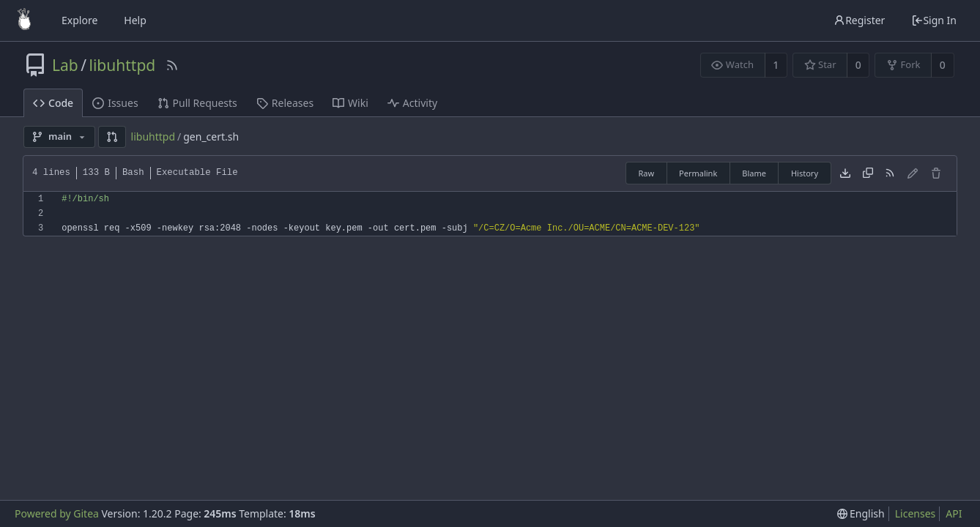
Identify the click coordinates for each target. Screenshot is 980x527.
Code (53, 103)
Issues (115, 103)
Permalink (698, 173)
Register (859, 20)
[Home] (24, 20)
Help (135, 20)
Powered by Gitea (57, 513)
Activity (412, 103)
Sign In (934, 20)
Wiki (350, 103)
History (805, 173)
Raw (646, 173)
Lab (65, 65)
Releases (285, 103)
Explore (79, 20)
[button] (112, 137)
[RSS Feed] (172, 65)
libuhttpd (123, 65)
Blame (754, 173)
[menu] (861, 514)
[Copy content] (868, 173)
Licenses (916, 513)
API (954, 513)
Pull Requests (197, 103)
